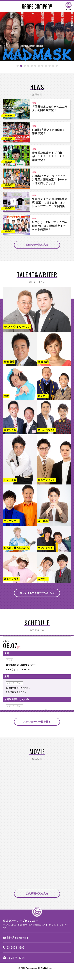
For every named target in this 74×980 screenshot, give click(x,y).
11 (53, 68)
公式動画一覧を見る (37, 896)
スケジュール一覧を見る (37, 723)
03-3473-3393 (15, 951)
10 (50, 68)
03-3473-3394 (15, 962)
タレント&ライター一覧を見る (37, 594)
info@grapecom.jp (17, 940)
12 (57, 68)
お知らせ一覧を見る (37, 245)
